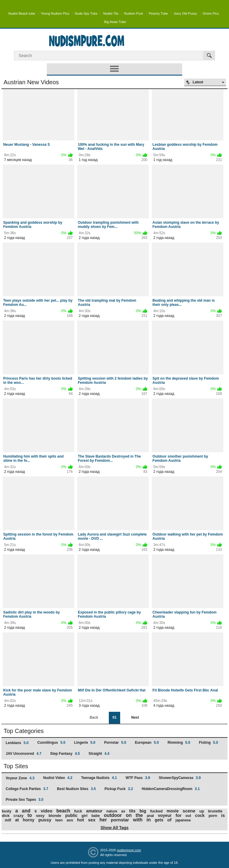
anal (150, 816)
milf (8, 820)
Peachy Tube (158, 13)
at (17, 820)
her (103, 820)
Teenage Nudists (99, 778)
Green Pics (211, 13)
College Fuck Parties (27, 789)
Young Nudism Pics (55, 13)
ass (70, 820)
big (143, 811)
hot (81, 820)
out (188, 816)
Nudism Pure (134, 13)
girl (84, 816)
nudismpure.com (129, 850)
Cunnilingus (51, 743)
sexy (40, 816)
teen (59, 820)
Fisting (208, 743)
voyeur (165, 815)
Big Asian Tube (115, 22)
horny (29, 820)
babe (96, 816)
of (169, 820)
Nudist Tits (111, 13)
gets (159, 820)
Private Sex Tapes (25, 800)
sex (92, 820)
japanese (183, 820)
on (129, 815)
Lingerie (85, 743)
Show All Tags (114, 828)
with (138, 820)
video (47, 811)
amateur (94, 811)
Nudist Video (58, 778)
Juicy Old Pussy (185, 13)
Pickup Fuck (119, 789)
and (26, 811)
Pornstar (115, 743)
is (223, 815)
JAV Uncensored (24, 754)
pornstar (120, 820)
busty (7, 811)
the (139, 815)
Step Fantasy (65, 754)
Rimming (179, 743)
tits (132, 811)
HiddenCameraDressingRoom (171, 789)
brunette (215, 811)
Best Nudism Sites (76, 789)
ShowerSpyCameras (180, 778)
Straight (99, 754)
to (30, 815)
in (148, 820)
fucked (156, 811)
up (202, 811)
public (71, 815)
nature (112, 811)
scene (189, 811)
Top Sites (16, 766)
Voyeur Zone (20, 778)
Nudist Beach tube (22, 13)
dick (6, 816)
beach (63, 811)
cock (200, 815)
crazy (18, 816)
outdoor (113, 815)
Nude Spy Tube (86, 13)
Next (135, 717)
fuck (78, 811)
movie (173, 811)
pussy (45, 820)
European (147, 743)
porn (213, 816)
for (179, 815)
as (123, 811)
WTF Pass (138, 778)
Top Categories (24, 731)
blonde (55, 816)
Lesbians (17, 743)
